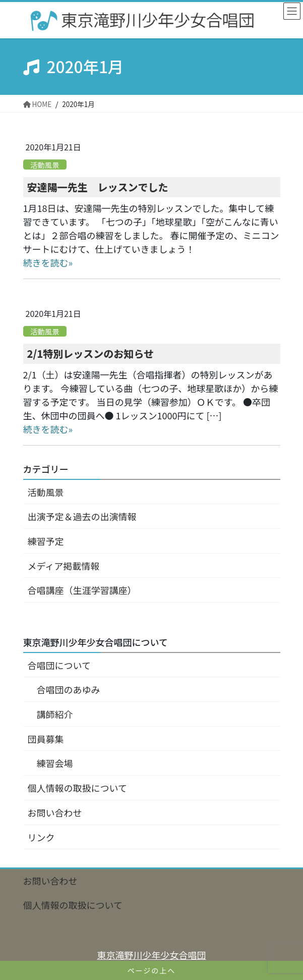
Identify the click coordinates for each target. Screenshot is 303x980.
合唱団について (59, 665)
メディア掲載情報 (64, 566)
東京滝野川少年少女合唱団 (152, 955)
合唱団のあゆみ (69, 689)
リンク (41, 837)
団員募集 (46, 739)
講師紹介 (55, 714)
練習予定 (46, 541)
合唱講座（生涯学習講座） (82, 590)
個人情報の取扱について (77, 788)
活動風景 (45, 165)
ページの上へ (152, 970)
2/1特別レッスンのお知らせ (90, 353)
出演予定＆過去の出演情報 (82, 516)
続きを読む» (48, 262)
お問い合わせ (55, 812)
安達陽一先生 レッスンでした (98, 187)
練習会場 (55, 763)
